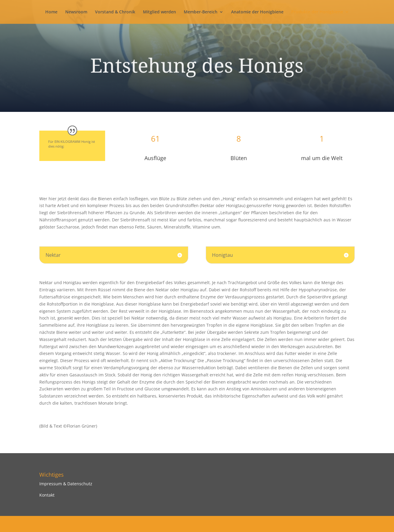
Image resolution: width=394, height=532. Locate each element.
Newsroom (76, 12)
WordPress (138, 524)
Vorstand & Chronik (115, 12)
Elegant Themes (81, 524)
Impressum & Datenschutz (66, 484)
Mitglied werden (159, 12)
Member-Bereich (201, 12)
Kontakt (47, 495)
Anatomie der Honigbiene (257, 12)
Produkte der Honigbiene (317, 12)
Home (51, 12)
